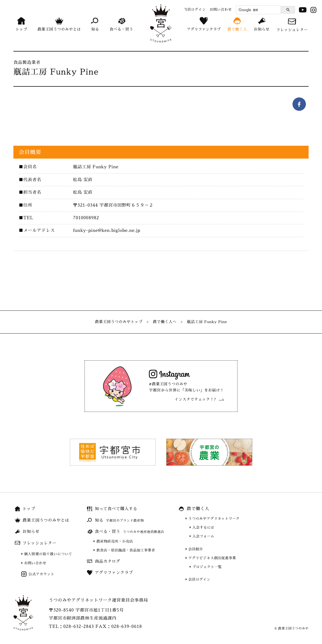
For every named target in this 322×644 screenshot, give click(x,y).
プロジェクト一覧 (207, 567)
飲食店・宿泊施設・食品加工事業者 (126, 550)
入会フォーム (203, 536)
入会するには (203, 527)
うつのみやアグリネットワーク (214, 519)
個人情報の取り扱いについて (48, 554)
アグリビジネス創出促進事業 (212, 558)
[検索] (257, 10)
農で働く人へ (165, 322)
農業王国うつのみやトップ (119, 322)
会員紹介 (196, 549)
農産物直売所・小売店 (115, 541)
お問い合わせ (35, 563)
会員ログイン (199, 579)
